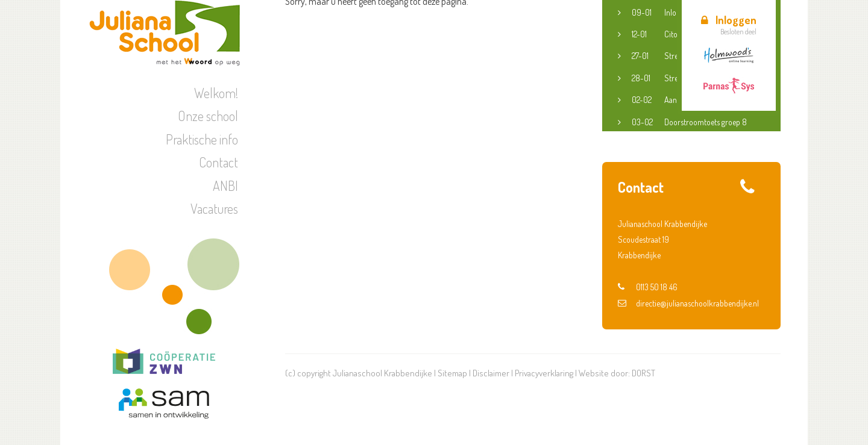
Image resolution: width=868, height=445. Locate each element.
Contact (219, 162)
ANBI (225, 185)
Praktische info (202, 139)
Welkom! (216, 93)
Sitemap (452, 373)
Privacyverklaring (544, 373)
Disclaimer (491, 373)
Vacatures (214, 208)
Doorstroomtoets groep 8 (689, 122)
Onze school (208, 116)
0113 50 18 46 (648, 287)
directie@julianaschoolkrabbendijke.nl (688, 303)
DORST (643, 373)
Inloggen (729, 20)
